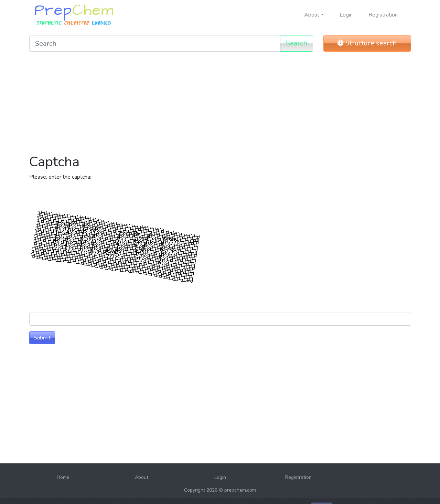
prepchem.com (240, 490)
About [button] (312, 15)
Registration (383, 15)
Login (346, 15)
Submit (42, 338)
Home (63, 477)
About (142, 477)
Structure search (367, 43)
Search (297, 43)
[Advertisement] (220, 105)
